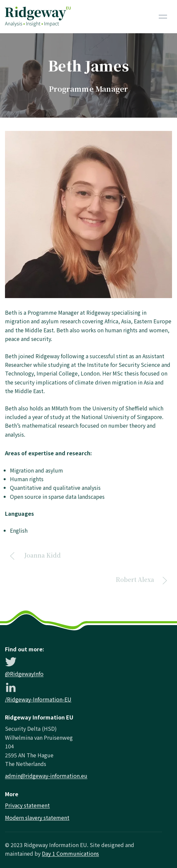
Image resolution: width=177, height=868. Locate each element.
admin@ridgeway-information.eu (46, 776)
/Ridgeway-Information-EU (38, 699)
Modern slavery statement (37, 817)
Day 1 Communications (70, 853)
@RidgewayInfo (24, 674)
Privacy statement (27, 805)
